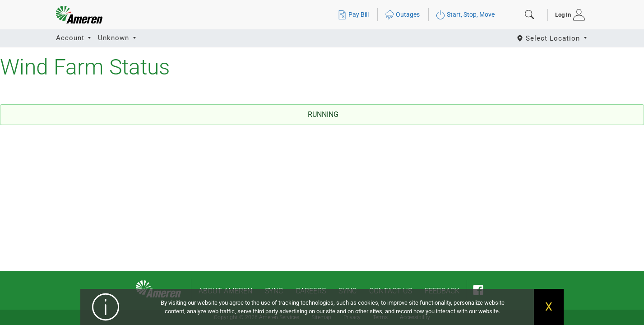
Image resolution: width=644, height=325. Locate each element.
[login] (567, 15)
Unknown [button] (115, 38)
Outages (402, 15)
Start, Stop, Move (465, 15)
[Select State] (552, 38)
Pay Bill (353, 15)
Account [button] (71, 38)
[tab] (567, 15)
